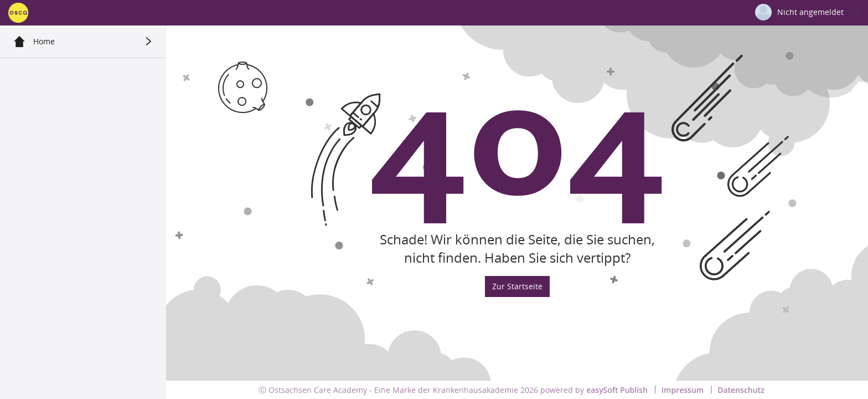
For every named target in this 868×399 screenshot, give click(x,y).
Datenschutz (741, 390)
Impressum (683, 390)
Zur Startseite (517, 286)
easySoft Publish (617, 390)
